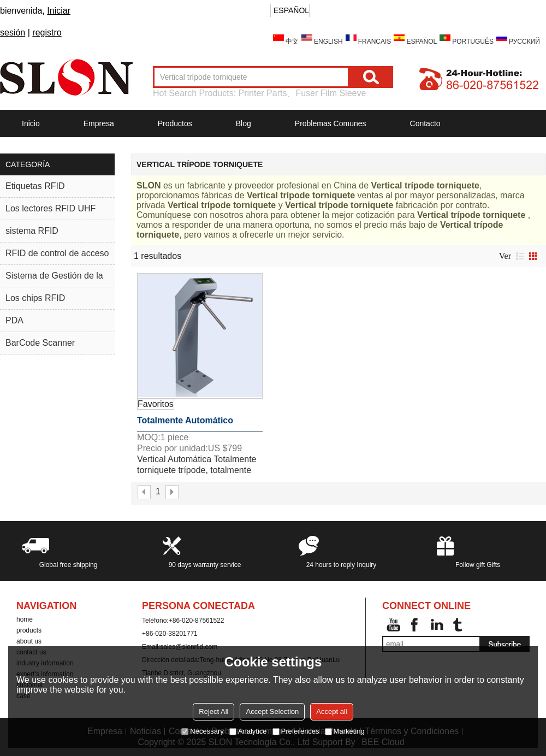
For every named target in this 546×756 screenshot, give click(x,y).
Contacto (425, 123)
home (25, 619)
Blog (244, 123)
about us (29, 641)
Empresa (99, 123)
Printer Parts (263, 93)
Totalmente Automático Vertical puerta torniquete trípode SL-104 (191, 424)
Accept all (331, 711)
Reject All (213, 711)
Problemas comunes (331, 123)
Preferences (296, 731)
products (29, 630)
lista (520, 256)
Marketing (345, 731)
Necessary (202, 731)
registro (47, 33)
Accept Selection (272, 711)
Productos (175, 123)
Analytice (248, 731)
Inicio (31, 123)
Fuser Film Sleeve (331, 93)
